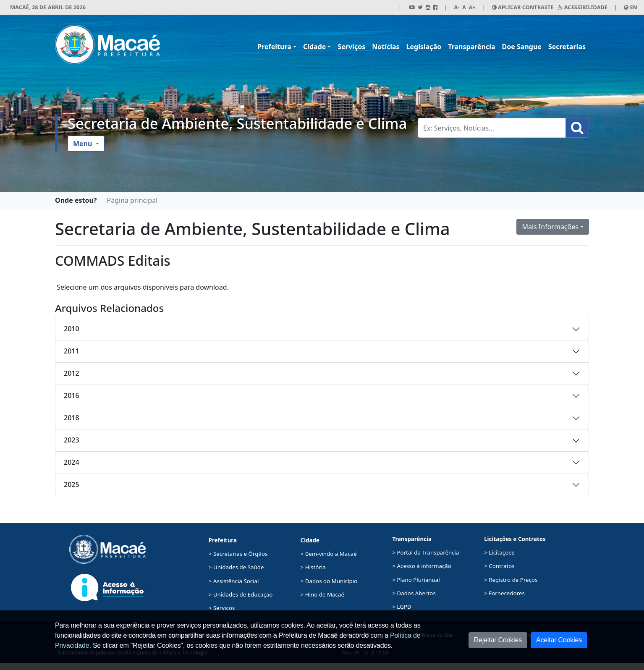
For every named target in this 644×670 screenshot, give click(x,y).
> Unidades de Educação (241, 594)
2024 (72, 462)
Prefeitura (274, 47)
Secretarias (567, 47)
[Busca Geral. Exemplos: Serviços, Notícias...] (492, 128)
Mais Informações (550, 227)
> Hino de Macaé (322, 594)
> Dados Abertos (414, 593)
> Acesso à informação (421, 566)
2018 (72, 418)
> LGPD (402, 607)
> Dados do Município (329, 581)
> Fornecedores (504, 593)
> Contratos (499, 566)
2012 (72, 373)
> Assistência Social (234, 581)
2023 (72, 440)
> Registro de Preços (511, 580)
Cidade (314, 47)
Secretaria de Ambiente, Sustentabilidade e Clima (237, 123)
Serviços (351, 47)
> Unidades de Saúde (236, 567)
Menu (84, 144)
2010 (72, 329)
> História (313, 567)
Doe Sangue (522, 47)
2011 (72, 351)
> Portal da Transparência (425, 552)
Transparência (471, 47)
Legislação (424, 47)
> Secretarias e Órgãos (238, 554)
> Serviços (222, 608)
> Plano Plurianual (416, 580)
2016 (72, 395)
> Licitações (499, 552)
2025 (72, 484)
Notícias (386, 47)
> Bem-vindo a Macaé (329, 554)
